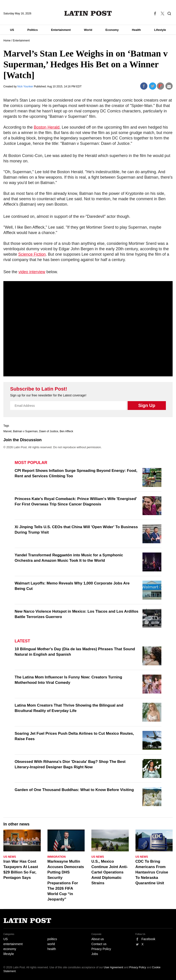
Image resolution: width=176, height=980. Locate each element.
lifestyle (9, 954)
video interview (32, 272)
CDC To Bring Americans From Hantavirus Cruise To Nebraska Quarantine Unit (152, 872)
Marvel (7, 431)
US (12, 30)
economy (10, 949)
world (51, 944)
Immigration (57, 857)
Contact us (99, 944)
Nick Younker (26, 86)
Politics (32, 30)
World (88, 30)
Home (7, 41)
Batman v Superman (25, 431)
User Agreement (114, 967)
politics (52, 939)
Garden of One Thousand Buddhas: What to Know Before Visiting (74, 790)
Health (136, 30)
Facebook (148, 939)
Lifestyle (160, 30)
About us (98, 939)
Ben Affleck (66, 431)
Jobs (95, 954)
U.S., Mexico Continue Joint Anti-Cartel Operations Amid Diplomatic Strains (110, 872)
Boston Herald (47, 127)
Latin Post (88, 13)
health (52, 949)
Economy (112, 30)
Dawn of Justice (49, 431)
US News (10, 857)
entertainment (13, 944)
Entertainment (61, 30)
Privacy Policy (101, 949)
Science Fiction (32, 254)
